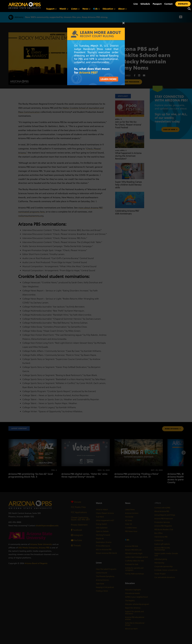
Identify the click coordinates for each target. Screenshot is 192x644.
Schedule (145, 4)
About (123, 9)
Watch (64, 9)
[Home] (36, 5)
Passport (157, 4)
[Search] (188, 9)
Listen (75, 9)
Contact (168, 4)
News (86, 9)
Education (109, 9)
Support (51, 9)
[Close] (124, 24)
